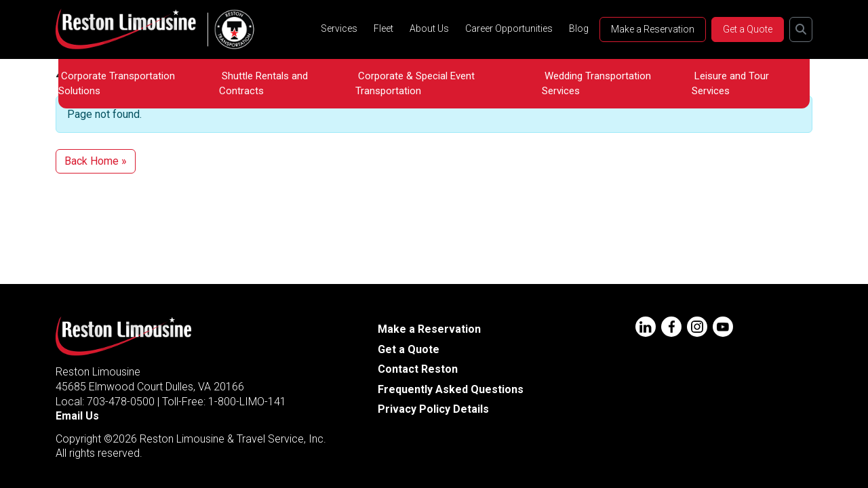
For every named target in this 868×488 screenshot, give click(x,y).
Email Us (77, 416)
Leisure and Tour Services (730, 83)
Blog (579, 28)
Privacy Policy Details (433, 409)
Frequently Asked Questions (451, 389)
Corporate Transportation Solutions (117, 83)
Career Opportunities (509, 28)
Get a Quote (748, 29)
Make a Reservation (653, 29)
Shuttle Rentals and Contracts (263, 83)
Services (339, 28)
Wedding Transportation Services (596, 83)
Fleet (383, 28)
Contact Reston (418, 369)
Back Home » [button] (96, 161)
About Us (429, 28)
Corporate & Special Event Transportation (415, 83)
